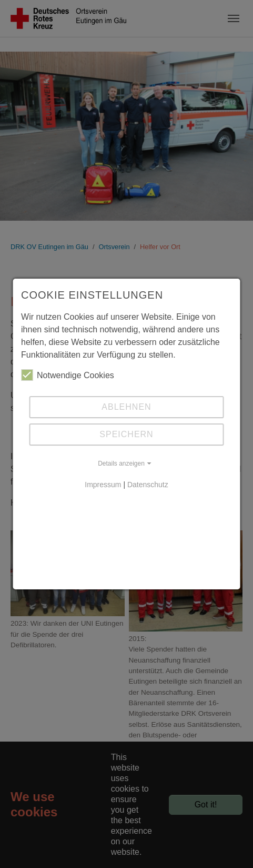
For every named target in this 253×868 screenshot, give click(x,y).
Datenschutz (148, 485)
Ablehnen (126, 407)
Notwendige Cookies (68, 375)
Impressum (103, 485)
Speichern (126, 434)
